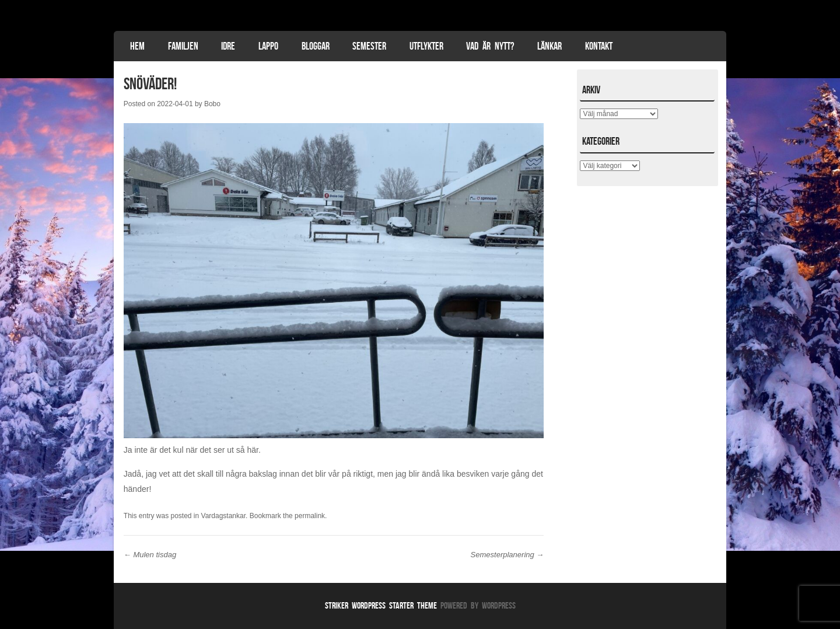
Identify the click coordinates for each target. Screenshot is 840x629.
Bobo (212, 104)
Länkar (549, 46)
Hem (137, 46)
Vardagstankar (224, 516)
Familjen (183, 46)
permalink (310, 516)
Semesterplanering (508, 555)
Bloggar (316, 46)
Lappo (268, 46)
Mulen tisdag (150, 555)
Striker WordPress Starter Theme (381, 605)
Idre (228, 46)
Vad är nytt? (490, 46)
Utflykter (426, 46)
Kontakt (599, 46)
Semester (369, 46)
